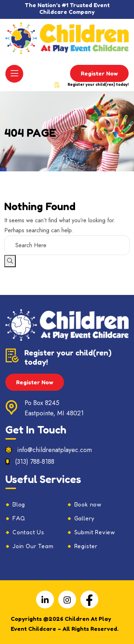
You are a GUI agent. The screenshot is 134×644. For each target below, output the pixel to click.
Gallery (85, 518)
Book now (88, 504)
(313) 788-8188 (35, 462)
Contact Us (28, 532)
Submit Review (95, 532)
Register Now (99, 73)
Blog (19, 504)
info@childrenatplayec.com (54, 450)
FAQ (19, 518)
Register (86, 546)
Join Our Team (33, 546)
